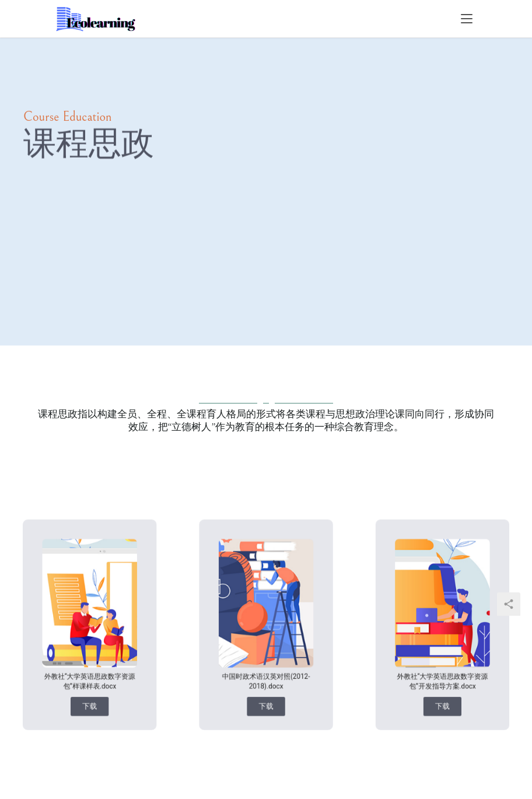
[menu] (467, 19)
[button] (91, 685)
